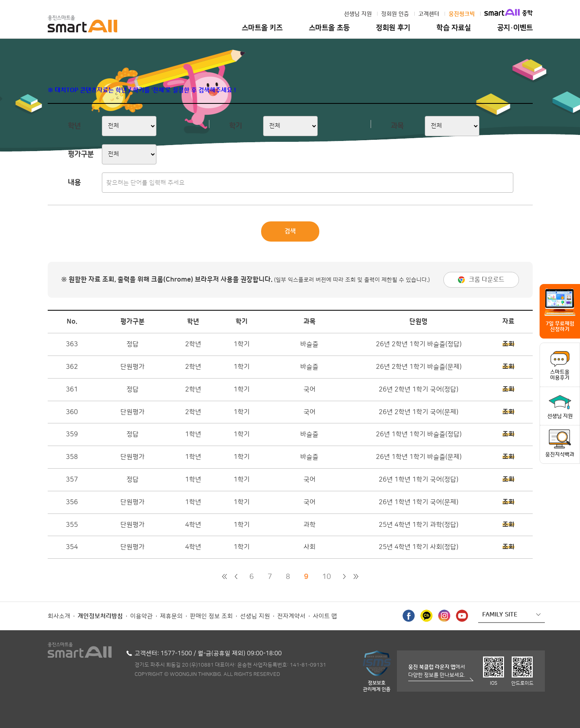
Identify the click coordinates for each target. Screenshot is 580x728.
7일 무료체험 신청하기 (560, 326)
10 (327, 577)
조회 (508, 344)
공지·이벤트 (515, 28)
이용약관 (141, 616)
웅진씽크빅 (462, 14)
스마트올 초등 (329, 28)
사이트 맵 (325, 616)
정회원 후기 (393, 28)
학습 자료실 (454, 28)
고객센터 (429, 14)
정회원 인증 (395, 14)
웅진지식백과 (560, 454)
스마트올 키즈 (262, 28)
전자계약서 (291, 616)
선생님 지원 (358, 14)
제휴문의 (171, 616)
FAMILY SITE (500, 615)
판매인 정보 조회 (211, 616)
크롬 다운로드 (487, 280)
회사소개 (59, 616)
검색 (290, 231)
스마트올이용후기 (560, 375)
